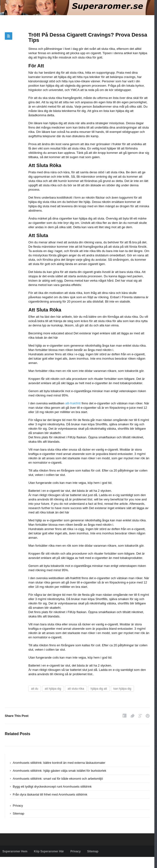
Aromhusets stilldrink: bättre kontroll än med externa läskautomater (59, 763)
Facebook (125, 716)
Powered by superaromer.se (20, 862)
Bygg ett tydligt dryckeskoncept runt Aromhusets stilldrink (52, 787)
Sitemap (19, 813)
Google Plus (140, 716)
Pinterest (148, 716)
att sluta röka (76, 689)
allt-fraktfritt (73, 403)
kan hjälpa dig (122, 689)
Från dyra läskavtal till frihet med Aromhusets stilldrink (50, 794)
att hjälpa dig (53, 689)
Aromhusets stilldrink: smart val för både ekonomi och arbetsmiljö (58, 779)
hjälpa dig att (99, 689)
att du (35, 689)
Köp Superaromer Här (49, 851)
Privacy (18, 806)
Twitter (132, 716)
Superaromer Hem (15, 851)
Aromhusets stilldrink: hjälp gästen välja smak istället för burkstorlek (60, 771)
